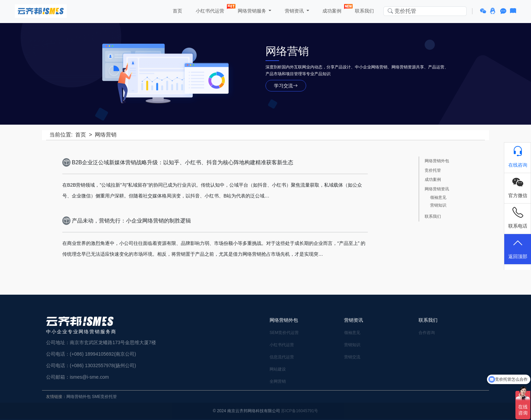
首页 (177, 11)
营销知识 (438, 205)
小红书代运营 (211, 9)
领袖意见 (438, 198)
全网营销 (278, 381)
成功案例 (333, 9)
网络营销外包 (437, 161)
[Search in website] (425, 11)
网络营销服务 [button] (252, 11)
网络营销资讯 (437, 189)
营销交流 (352, 357)
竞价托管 (433, 171)
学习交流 (286, 86)
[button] (484, 11)
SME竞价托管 (104, 397)
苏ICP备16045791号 (300, 411)
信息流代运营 (282, 357)
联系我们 (364, 11)
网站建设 (278, 369)
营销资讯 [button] (294, 11)
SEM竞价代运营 (284, 333)
